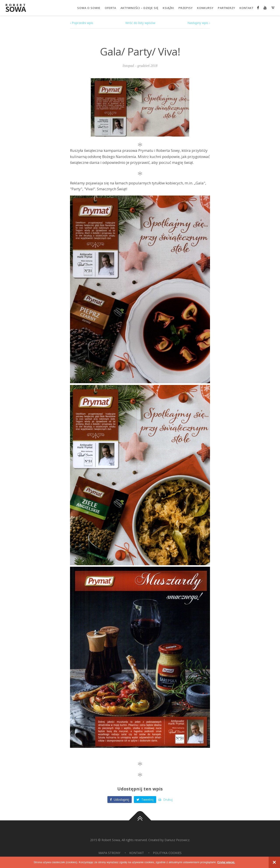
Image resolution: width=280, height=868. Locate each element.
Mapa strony (109, 853)
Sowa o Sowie (89, 8)
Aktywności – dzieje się (139, 8)
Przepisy (186, 8)
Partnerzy (227, 8)
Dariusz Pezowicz (177, 840)
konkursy (205, 8)
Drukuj (165, 800)
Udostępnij (120, 800)
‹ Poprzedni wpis (82, 23)
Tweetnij (145, 800)
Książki (168, 8)
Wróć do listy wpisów (140, 23)
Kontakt (247, 8)
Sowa (19, 8)
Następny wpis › (199, 23)
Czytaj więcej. (226, 862)
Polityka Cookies (167, 853)
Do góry (140, 820)
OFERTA (110, 8)
